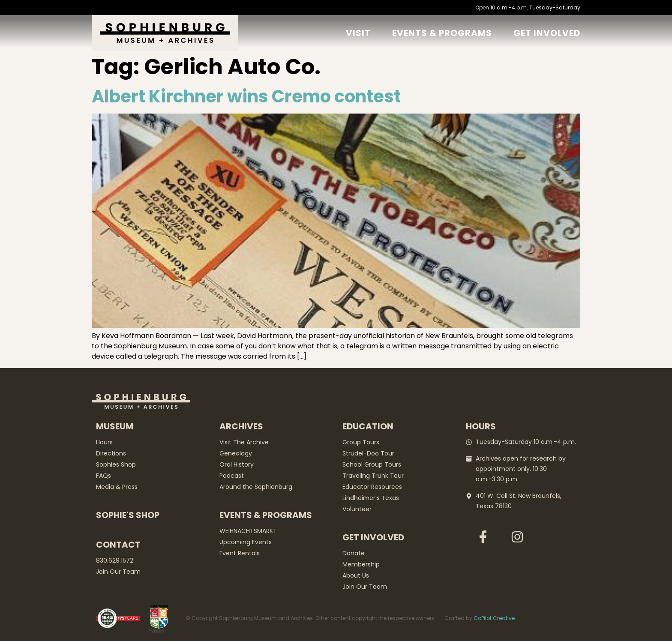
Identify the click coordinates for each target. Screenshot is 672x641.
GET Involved (547, 33)
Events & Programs (442, 33)
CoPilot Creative (494, 618)
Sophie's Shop (128, 515)
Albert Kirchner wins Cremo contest (246, 96)
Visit (358, 33)
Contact (118, 545)
